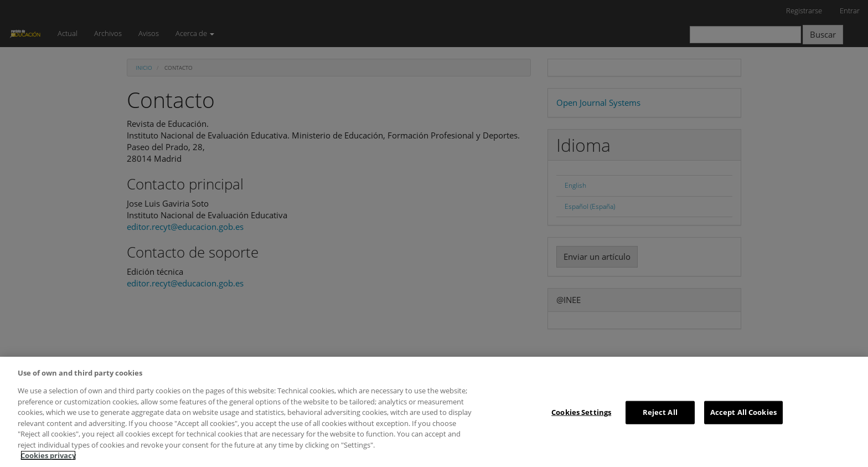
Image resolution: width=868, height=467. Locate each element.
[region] (434, 412)
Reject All (660, 412)
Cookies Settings (581, 412)
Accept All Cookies (743, 412)
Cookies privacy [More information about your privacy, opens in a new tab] (48, 455)
